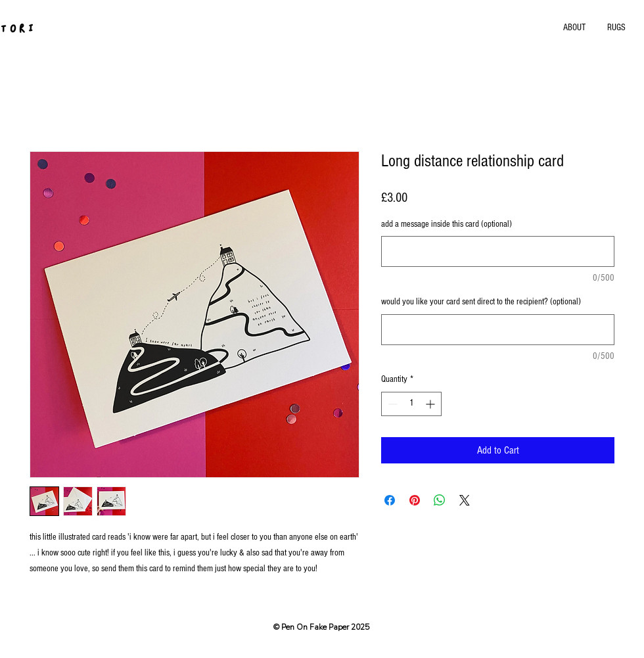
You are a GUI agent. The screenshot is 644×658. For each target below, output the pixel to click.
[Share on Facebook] (390, 500)
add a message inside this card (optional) (447, 224)
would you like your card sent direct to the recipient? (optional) (481, 302)
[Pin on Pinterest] (415, 500)
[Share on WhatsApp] (440, 500)
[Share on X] (465, 500)
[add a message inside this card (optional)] (498, 251)
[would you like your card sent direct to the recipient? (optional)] (498, 330)
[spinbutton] (411, 404)
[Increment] (431, 404)
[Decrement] (391, 404)
